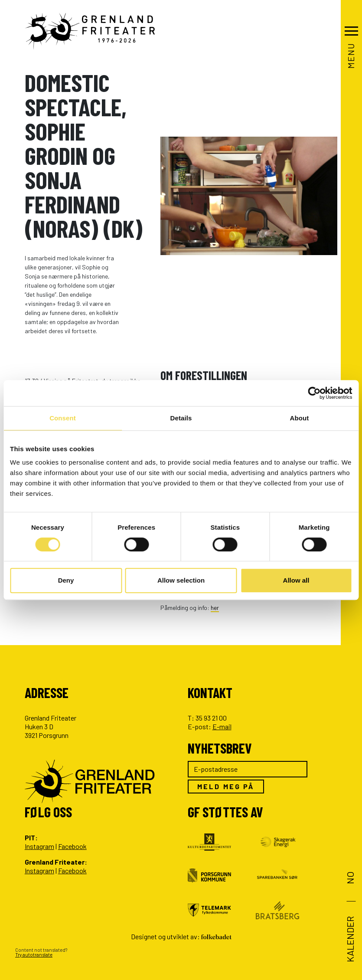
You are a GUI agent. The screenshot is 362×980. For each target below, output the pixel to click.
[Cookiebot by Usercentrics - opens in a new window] (314, 393)
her (215, 608)
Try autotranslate (34, 955)
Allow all (296, 580)
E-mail (222, 726)
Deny (66, 580)
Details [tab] (181, 418)
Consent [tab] (63, 418)
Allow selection (181, 580)
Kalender (350, 939)
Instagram (39, 846)
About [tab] (300, 418)
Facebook (72, 846)
